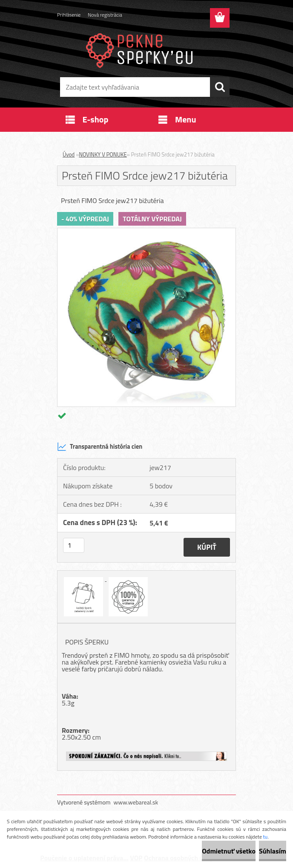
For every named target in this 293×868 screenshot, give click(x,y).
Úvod (69, 154)
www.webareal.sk (136, 802)
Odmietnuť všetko (229, 851)
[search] (220, 87)
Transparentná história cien (100, 447)
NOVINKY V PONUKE (103, 154)
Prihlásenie (69, 15)
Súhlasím (273, 851)
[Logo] (141, 49)
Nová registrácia (105, 15)
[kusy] (74, 545)
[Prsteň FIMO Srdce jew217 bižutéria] (146, 232)
